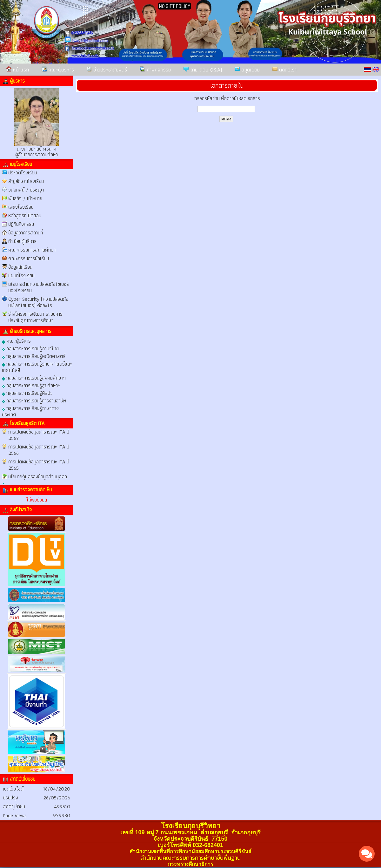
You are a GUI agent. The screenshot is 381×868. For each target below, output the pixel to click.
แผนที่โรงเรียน (21, 276)
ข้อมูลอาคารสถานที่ (26, 233)
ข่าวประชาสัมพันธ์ (107, 70)
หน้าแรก (18, 70)
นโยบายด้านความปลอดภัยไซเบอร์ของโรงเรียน (39, 287)
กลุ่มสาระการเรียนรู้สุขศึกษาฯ (31, 385)
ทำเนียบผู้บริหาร (22, 241)
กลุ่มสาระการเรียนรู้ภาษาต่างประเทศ (30, 411)
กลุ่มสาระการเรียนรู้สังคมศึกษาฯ (34, 377)
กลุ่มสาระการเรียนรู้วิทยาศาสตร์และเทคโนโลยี (37, 367)
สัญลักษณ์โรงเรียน (26, 181)
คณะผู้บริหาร (58, 70)
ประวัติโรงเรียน (23, 173)
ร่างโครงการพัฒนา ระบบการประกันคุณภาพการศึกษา (35, 317)
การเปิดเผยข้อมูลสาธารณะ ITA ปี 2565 (39, 465)
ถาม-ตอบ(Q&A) (203, 70)
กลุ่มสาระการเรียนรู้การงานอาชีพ (34, 400)
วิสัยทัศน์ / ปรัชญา (26, 190)
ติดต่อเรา (284, 70)
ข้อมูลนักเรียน (20, 267)
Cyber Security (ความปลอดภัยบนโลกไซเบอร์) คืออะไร (38, 302)
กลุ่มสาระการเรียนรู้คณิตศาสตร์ (34, 356)
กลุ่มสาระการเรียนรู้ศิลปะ (27, 393)
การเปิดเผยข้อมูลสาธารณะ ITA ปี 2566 (39, 450)
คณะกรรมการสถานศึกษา (32, 250)
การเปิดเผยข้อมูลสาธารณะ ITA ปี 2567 (39, 435)
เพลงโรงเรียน (21, 207)
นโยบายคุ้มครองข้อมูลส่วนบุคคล (38, 477)
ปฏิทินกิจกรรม (21, 224)
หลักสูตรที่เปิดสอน (25, 215)
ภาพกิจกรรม (155, 70)
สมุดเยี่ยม (247, 70)
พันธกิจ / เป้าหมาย (25, 198)
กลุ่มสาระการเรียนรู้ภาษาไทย (30, 348)
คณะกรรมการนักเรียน (29, 258)
